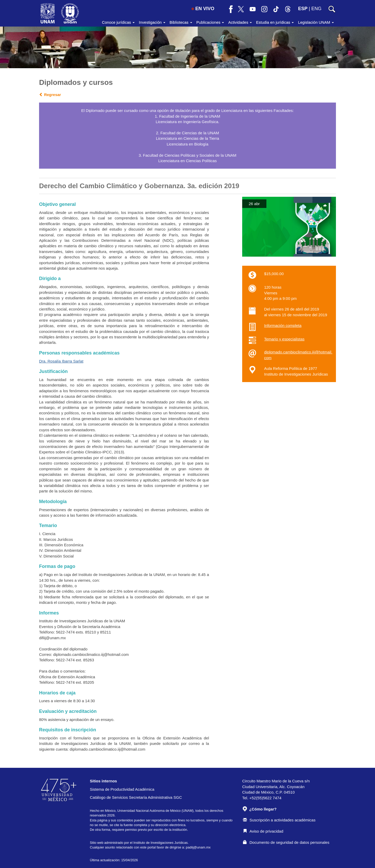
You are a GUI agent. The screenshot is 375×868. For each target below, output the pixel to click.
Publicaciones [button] (210, 22)
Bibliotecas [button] (181, 22)
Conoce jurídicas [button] (118, 22)
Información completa (283, 325)
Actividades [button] (240, 22)
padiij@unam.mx (198, 847)
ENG (316, 9)
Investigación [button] (152, 22)
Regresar (50, 95)
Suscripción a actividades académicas (279, 820)
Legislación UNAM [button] (316, 22)
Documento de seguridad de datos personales (286, 842)
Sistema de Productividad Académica (122, 789)
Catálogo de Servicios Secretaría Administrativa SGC (136, 797)
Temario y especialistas (284, 339)
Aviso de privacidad (263, 831)
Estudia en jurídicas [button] (275, 22)
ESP (303, 9)
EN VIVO (203, 9)
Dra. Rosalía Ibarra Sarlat (61, 361)
